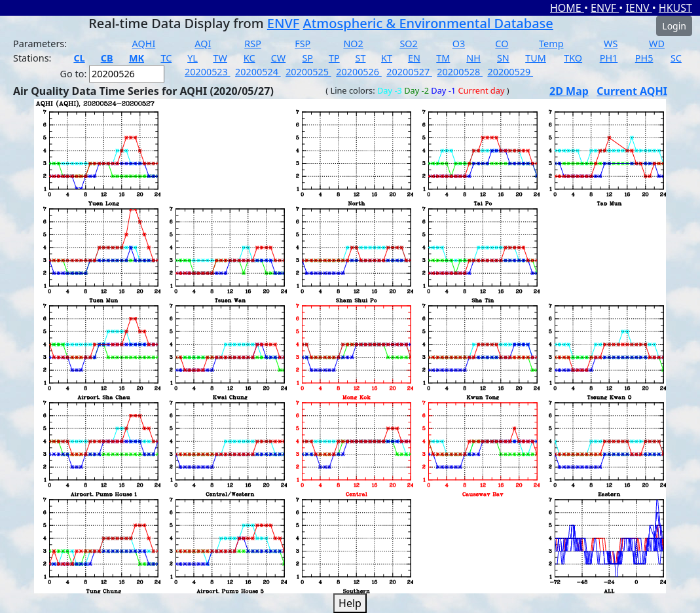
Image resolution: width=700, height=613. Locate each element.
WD (657, 44)
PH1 (609, 58)
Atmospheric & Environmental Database (428, 23)
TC (166, 58)
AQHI (144, 44)
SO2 (408, 44)
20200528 (460, 72)
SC (676, 58)
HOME (567, 8)
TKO (573, 58)
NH (473, 58)
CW (278, 58)
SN (503, 58)
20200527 (409, 72)
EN (414, 58)
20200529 (510, 72)
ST (361, 58)
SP (307, 58)
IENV (638, 8)
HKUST (675, 8)
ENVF (605, 8)
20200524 (258, 72)
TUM (536, 58)
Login (674, 26)
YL (193, 58)
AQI (203, 44)
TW (220, 58)
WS (611, 44)
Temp (551, 44)
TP (334, 58)
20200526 (359, 72)
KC (249, 58)
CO (502, 44)
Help (350, 603)
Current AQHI (632, 91)
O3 (459, 44)
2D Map (569, 91)
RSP (253, 44)
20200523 (208, 72)
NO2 (353, 44)
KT (387, 58)
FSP (303, 44)
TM (443, 58)
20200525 (308, 72)
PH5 (644, 58)
